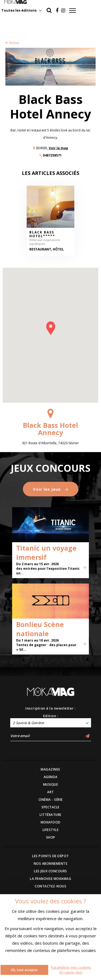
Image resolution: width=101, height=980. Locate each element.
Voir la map (58, 148)
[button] (51, 328)
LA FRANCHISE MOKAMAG (50, 879)
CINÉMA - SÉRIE (51, 800)
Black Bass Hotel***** (42, 234)
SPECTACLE (50, 807)
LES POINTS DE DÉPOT (50, 856)
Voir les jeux (51, 489)
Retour (12, 43)
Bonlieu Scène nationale (40, 629)
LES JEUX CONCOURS (50, 871)
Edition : (51, 716)
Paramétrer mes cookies (71, 967)
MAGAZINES (50, 769)
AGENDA (51, 777)
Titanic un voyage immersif (46, 552)
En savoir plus (71, 972)
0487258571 (52, 155)
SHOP (51, 837)
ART (50, 792)
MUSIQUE (51, 784)
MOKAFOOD (51, 822)
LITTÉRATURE (50, 815)
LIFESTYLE (51, 830)
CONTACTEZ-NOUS (50, 886)
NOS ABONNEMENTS (51, 864)
